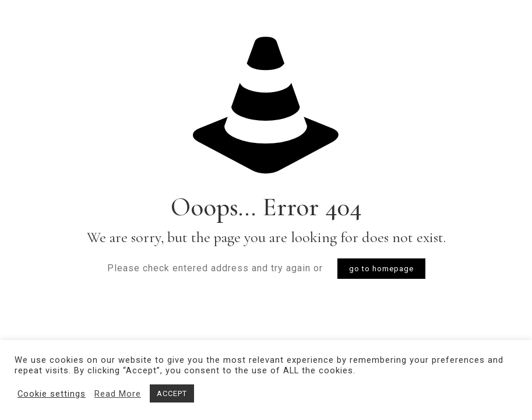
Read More (118, 394)
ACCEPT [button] (172, 393)
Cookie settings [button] (52, 394)
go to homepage (381, 269)
